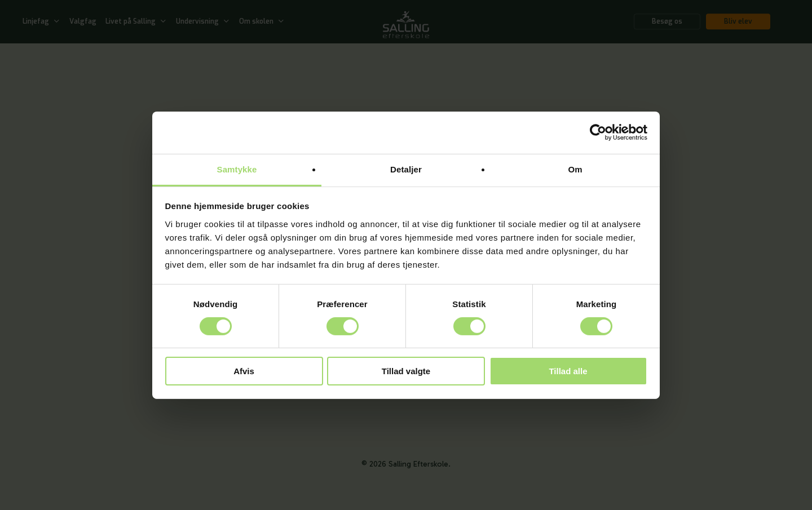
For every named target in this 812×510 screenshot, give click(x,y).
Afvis (244, 371)
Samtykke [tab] (237, 169)
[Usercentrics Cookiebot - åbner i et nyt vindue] (598, 132)
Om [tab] (575, 169)
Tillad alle (568, 371)
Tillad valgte (406, 371)
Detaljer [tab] (406, 169)
